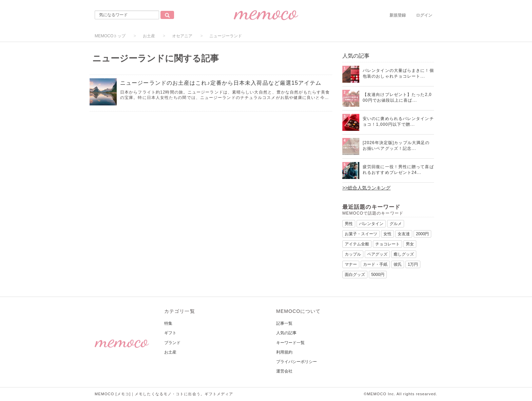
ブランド (172, 343)
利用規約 (284, 352)
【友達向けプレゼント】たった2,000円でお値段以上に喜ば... (397, 97)
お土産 (149, 36)
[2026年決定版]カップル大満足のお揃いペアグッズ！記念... (396, 146)
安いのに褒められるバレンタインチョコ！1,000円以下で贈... (398, 122)
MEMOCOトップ (110, 36)
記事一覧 (284, 323)
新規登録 (398, 15)
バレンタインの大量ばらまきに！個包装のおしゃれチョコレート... (398, 73)
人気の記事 (286, 333)
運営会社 (284, 371)
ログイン (424, 15)
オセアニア (182, 36)
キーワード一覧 (290, 343)
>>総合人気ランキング (366, 188)
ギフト (170, 333)
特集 (168, 323)
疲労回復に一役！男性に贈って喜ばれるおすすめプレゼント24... (398, 170)
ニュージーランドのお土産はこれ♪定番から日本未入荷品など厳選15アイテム (221, 83)
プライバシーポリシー (297, 362)
